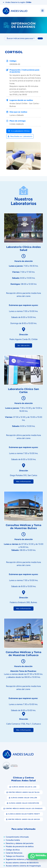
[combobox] (21, 38)
